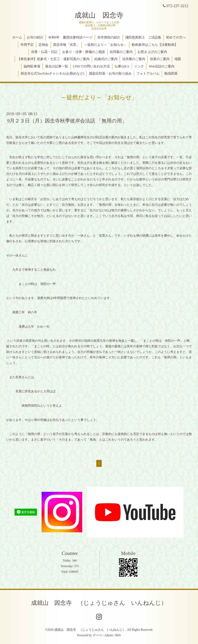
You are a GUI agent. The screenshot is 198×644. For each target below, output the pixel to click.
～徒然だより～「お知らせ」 (105, 45)
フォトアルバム (148, 73)
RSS (118, 635)
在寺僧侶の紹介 (109, 37)
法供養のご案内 (134, 59)
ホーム (17, 37)
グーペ (97, 635)
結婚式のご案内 (106, 59)
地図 (178, 59)
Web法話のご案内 (162, 66)
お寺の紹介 (35, 37)
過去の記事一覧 (57, 66)
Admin (109, 635)
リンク (139, 66)
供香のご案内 (160, 59)
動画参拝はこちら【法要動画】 (155, 45)
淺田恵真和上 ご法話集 (143, 37)
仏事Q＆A (122, 66)
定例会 (43, 45)
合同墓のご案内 (121, 52)
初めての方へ (176, 37)
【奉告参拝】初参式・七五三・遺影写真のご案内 (53, 59)
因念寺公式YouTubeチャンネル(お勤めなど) (52, 73)
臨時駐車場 (32, 66)
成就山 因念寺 (99, 15)
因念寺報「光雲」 (66, 45)
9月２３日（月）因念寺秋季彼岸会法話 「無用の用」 (67, 121)
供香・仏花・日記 (44, 52)
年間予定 (27, 45)
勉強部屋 (171, 73)
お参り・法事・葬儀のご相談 (84, 52)
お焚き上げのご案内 (152, 52)
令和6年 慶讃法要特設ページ (70, 37)
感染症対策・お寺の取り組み (110, 73)
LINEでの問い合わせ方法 (91, 66)
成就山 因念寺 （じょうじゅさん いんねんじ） (99, 603)
